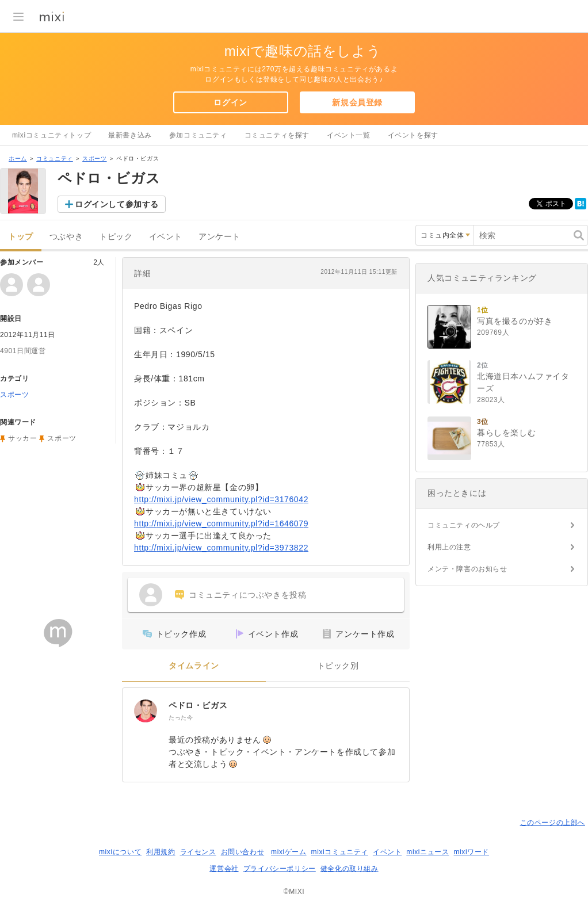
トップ (21, 237)
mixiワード (471, 852)
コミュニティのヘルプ (464, 525)
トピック (116, 237)
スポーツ (94, 158)
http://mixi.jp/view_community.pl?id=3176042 (221, 499)
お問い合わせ (243, 852)
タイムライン (194, 666)
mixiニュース (427, 852)
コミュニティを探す (277, 135)
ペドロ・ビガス (198, 705)
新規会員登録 (357, 102)
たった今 (181, 718)
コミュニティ (55, 158)
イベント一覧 (349, 135)
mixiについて (120, 852)
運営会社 (224, 869)
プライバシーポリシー (280, 869)
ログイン (230, 102)
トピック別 (338, 666)
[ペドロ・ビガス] (146, 711)
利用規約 (161, 852)
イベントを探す (413, 135)
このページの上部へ (553, 823)
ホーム (18, 158)
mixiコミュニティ (340, 852)
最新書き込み (130, 135)
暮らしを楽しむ (506, 433)
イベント (166, 237)
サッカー (22, 438)
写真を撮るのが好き (515, 321)
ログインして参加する (117, 204)
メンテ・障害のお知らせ (467, 569)
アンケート (219, 237)
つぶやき (66, 237)
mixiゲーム (289, 852)
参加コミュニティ (198, 135)
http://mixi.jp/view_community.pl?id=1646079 (221, 523)
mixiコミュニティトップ (51, 135)
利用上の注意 (449, 547)
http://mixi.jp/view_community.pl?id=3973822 (221, 548)
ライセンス (198, 852)
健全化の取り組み (350, 869)
